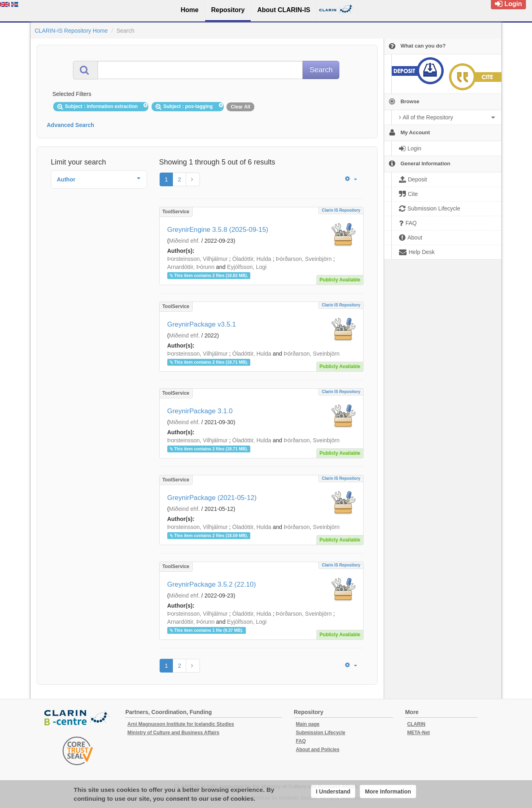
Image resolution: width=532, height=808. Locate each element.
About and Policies (318, 750)
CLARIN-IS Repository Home (71, 31)
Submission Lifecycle (321, 733)
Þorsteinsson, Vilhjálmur (197, 259)
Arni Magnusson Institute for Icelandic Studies (181, 724)
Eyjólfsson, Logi (247, 267)
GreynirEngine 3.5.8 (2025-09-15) (218, 230)
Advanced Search (71, 125)
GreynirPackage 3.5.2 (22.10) (212, 584)
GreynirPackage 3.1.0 (200, 411)
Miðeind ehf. (184, 241)
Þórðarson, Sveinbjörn (304, 259)
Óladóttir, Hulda (252, 259)
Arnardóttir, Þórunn (191, 267)
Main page (308, 724)
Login (508, 4)
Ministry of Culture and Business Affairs (173, 733)
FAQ (301, 741)
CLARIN (416, 724)
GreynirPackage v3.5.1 (202, 324)
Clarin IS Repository (341, 210)
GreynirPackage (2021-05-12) (212, 498)
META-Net (418, 733)
